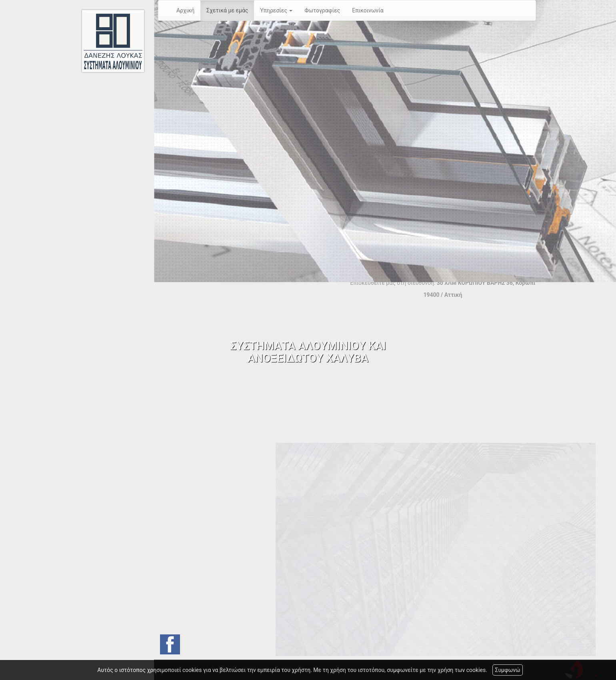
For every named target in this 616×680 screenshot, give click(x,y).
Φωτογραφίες (322, 10)
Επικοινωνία (368, 10)
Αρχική (185, 10)
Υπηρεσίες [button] (276, 10)
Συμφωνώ (507, 670)
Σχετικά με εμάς (227, 10)
